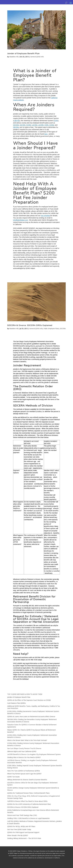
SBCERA (16, 127)
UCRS (56, 121)
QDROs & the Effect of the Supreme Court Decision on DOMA (29, 700)
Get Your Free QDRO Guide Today (19, 829)
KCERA (52, 125)
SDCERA (16, 125)
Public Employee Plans (51, 328)
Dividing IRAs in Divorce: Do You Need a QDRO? (24, 757)
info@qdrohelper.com (21, 220)
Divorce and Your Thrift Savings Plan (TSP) (22, 815)
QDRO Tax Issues (13, 777)
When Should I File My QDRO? (18, 835)
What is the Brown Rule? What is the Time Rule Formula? (27, 740)
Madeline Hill (14, 57)
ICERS (46, 125)
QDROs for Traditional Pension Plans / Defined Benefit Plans (28, 793)
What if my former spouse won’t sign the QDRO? (24, 774)
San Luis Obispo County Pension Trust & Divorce (24, 748)
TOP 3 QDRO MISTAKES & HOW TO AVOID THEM (25, 694)
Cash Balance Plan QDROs (16, 703)
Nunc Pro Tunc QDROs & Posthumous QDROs (24, 771)
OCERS (29, 125)
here (46, 134)
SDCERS (23, 125)
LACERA (35, 125)
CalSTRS (17, 121)
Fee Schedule (46, 216)
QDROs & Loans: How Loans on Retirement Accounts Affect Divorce (31, 716)
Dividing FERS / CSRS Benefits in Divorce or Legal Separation (28, 818)
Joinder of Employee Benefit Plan (23, 54)
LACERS (41, 125)
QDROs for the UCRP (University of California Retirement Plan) (29, 804)
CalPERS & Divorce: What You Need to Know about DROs (27, 801)
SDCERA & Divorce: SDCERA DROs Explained (30, 325)
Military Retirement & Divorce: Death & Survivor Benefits (27, 780)
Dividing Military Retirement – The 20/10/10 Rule (24, 838)
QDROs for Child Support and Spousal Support (23, 832)
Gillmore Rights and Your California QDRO (22, 751)
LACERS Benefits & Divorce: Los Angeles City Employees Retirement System (34, 754)
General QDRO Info (37, 57)
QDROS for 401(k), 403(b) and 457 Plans (21, 826)
